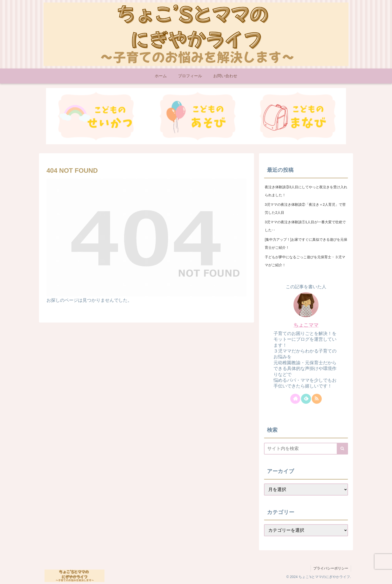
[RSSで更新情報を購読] (317, 399)
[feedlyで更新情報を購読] (306, 399)
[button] (342, 449)
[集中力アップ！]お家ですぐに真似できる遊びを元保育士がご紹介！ (306, 243)
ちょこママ (306, 325)
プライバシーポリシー (331, 568)
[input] (306, 449)
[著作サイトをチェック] (295, 399)
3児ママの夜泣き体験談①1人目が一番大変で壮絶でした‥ (305, 226)
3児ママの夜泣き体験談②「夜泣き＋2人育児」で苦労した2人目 (305, 208)
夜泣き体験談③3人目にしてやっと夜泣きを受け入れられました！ (306, 191)
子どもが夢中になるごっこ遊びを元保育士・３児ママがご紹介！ (305, 261)
